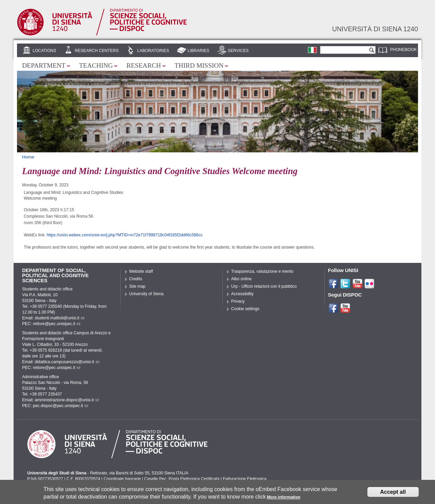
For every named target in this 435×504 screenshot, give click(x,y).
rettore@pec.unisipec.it (57, 324)
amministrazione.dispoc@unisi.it (67, 400)
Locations (44, 51)
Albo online (241, 279)
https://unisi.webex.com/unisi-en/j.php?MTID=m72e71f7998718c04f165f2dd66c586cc (125, 235)
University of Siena (146, 294)
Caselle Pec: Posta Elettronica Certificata (182, 479)
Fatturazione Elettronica (245, 479)
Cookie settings (245, 309)
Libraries (198, 51)
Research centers (97, 51)
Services (238, 51)
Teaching (96, 65)
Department (44, 65)
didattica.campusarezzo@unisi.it (67, 362)
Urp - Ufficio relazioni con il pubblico (264, 286)
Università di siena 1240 (375, 29)
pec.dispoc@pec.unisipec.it (61, 406)
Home (28, 157)
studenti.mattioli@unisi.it (59, 318)
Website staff (141, 271)
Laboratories (153, 51)
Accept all (393, 494)
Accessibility (242, 294)
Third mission (199, 65)
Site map (137, 286)
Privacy (238, 301)
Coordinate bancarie (122, 479)
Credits (136, 279)
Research (144, 65)
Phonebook (403, 50)
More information (284, 499)
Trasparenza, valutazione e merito (262, 271)
